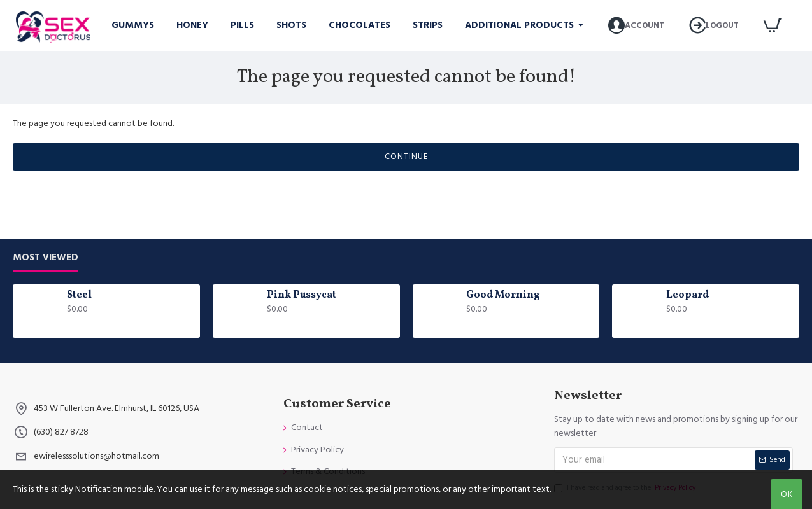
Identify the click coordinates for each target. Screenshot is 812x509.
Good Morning (503, 296)
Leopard (687, 296)
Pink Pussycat (302, 296)
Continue (406, 157)
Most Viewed (46, 258)
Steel (79, 296)
